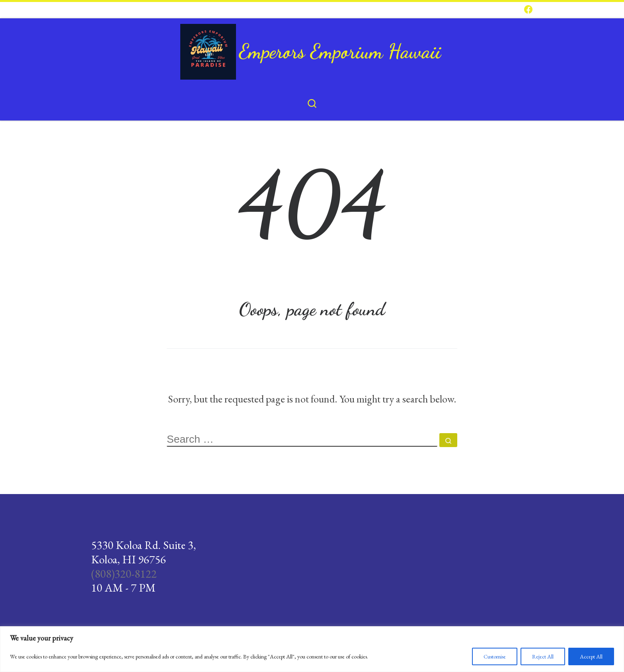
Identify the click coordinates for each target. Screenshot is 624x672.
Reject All (543, 656)
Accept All (591, 656)
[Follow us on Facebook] (528, 10)
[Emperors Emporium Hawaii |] (208, 49)
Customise (495, 656)
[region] (312, 649)
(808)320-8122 (124, 574)
